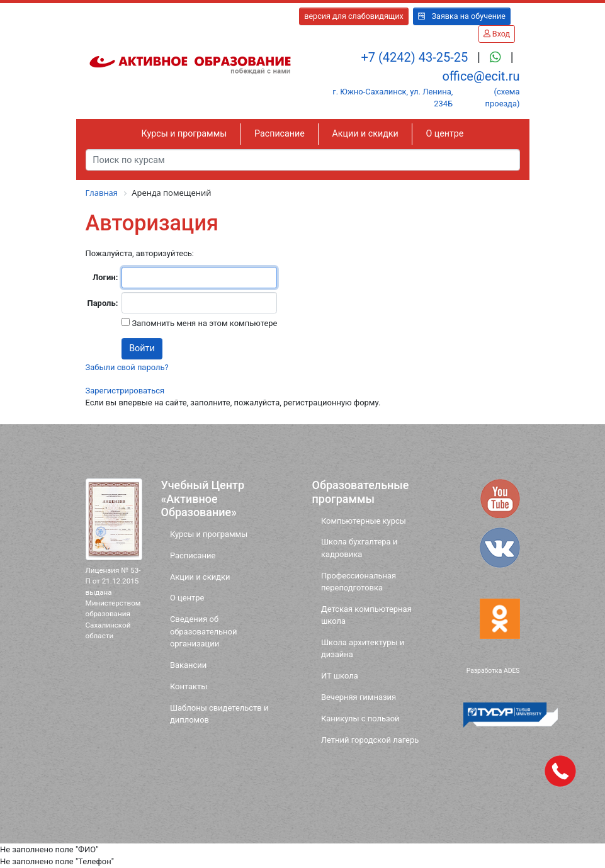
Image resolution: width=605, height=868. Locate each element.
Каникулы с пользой (360, 719)
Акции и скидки (365, 133)
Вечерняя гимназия (359, 697)
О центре (444, 133)
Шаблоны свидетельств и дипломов (219, 714)
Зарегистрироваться (125, 391)
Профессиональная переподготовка (359, 582)
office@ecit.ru (481, 76)
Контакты (189, 686)
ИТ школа (340, 676)
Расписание (280, 133)
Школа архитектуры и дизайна (363, 648)
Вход (497, 34)
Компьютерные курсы (364, 521)
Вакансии (188, 665)
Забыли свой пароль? (127, 367)
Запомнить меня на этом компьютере (203, 323)
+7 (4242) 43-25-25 (416, 57)
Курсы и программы (184, 133)
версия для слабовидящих (354, 16)
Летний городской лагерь (370, 740)
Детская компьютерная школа (366, 615)
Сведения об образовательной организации (204, 631)
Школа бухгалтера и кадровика (359, 548)
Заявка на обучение (462, 16)
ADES (512, 671)
